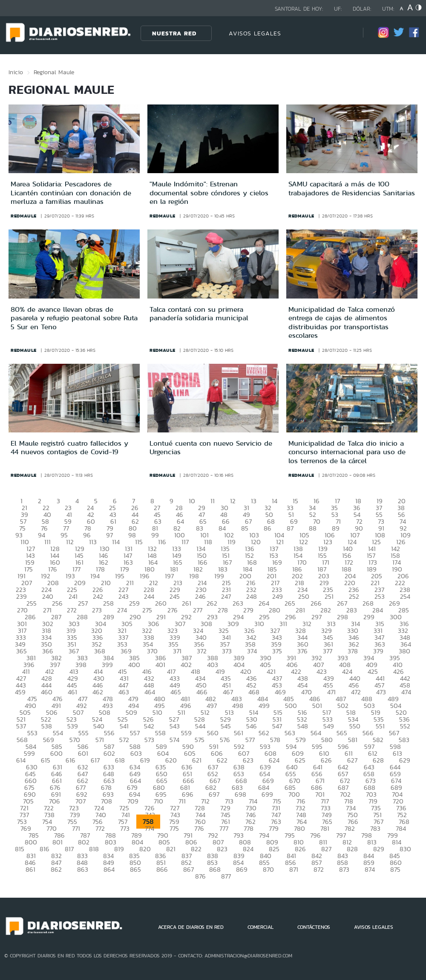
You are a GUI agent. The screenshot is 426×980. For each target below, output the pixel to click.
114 (116, 542)
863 (83, 869)
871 (294, 869)
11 (213, 501)
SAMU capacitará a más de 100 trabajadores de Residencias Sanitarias (352, 188)
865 (135, 869)
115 (139, 542)
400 (134, 665)
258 (108, 603)
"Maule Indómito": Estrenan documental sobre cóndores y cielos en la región (209, 193)
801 (58, 842)
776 (199, 828)
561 (239, 733)
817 (69, 849)
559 (186, 733)
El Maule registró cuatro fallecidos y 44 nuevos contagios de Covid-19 (69, 447)
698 (240, 794)
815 (20, 849)
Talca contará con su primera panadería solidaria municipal (199, 313)
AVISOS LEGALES (255, 33)
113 (93, 542)
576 (225, 740)
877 (226, 876)
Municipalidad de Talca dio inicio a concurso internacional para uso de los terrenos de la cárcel (347, 452)
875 (395, 869)
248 (252, 596)
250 (304, 596)
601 (83, 753)
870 (268, 869)
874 (370, 869)
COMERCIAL (260, 927)
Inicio (16, 72)
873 (344, 869)
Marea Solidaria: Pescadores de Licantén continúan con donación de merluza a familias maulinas (71, 193)
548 (303, 726)
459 (20, 692)
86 (268, 528)
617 (95, 760)
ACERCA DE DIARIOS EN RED (191, 927)
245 (175, 596)
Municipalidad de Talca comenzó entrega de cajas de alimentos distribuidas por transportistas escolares (342, 322)
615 (46, 760)
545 (226, 726)
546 (252, 726)
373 (227, 651)
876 (200, 876)
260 (161, 603)
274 (122, 610)
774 (150, 828)
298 (343, 617)
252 (354, 596)
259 (134, 603)
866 (162, 869)
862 (56, 869)
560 (213, 733)
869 (242, 869)
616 (71, 760)
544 (200, 726)
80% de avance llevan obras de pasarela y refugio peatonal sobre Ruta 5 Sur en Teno (74, 318)
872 (319, 869)
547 (277, 726)
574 (174, 740)
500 (291, 706)
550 (355, 726)
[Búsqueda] (344, 33)
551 (380, 726)
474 (406, 692)
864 (109, 869)
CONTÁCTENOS (314, 927)
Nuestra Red (174, 33)
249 (278, 596)
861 (30, 869)
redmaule (24, 216)
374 (252, 651)
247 (226, 596)
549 (329, 726)
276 (173, 610)
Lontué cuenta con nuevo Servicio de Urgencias (211, 447)
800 (31, 842)
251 (329, 596)
